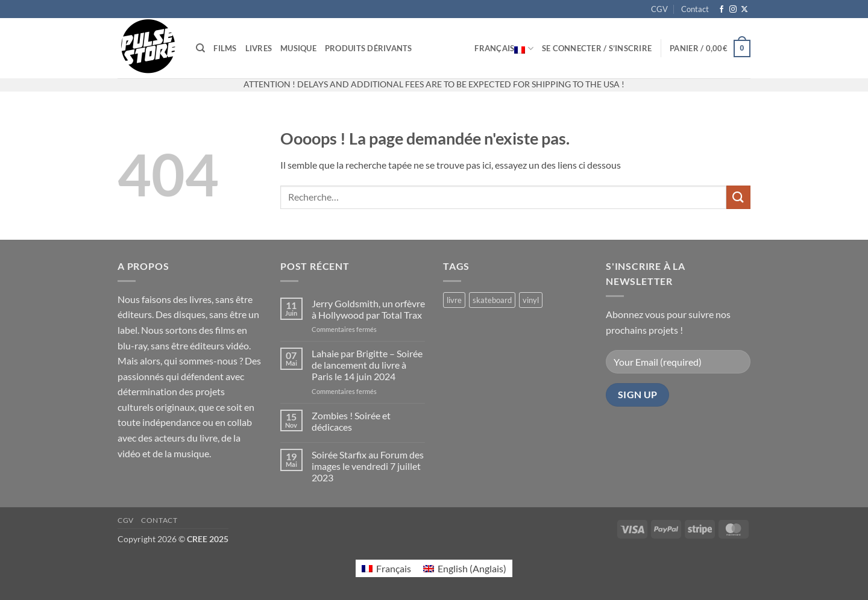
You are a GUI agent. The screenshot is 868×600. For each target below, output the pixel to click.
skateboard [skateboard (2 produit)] (492, 300)
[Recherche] (200, 48)
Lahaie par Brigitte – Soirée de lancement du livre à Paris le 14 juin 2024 (367, 365)
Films (225, 48)
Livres (259, 48)
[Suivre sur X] (744, 10)
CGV (659, 9)
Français (504, 48)
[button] (597, 48)
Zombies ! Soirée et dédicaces (351, 421)
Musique (298, 48)
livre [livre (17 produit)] (454, 300)
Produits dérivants (369, 48)
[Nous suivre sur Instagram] (733, 10)
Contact (695, 9)
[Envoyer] (738, 197)
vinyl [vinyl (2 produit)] (531, 300)
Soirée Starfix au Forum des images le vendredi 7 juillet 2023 (368, 466)
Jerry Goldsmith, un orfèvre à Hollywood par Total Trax (368, 309)
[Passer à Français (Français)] (386, 568)
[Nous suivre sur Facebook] (722, 10)
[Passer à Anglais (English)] (465, 568)
